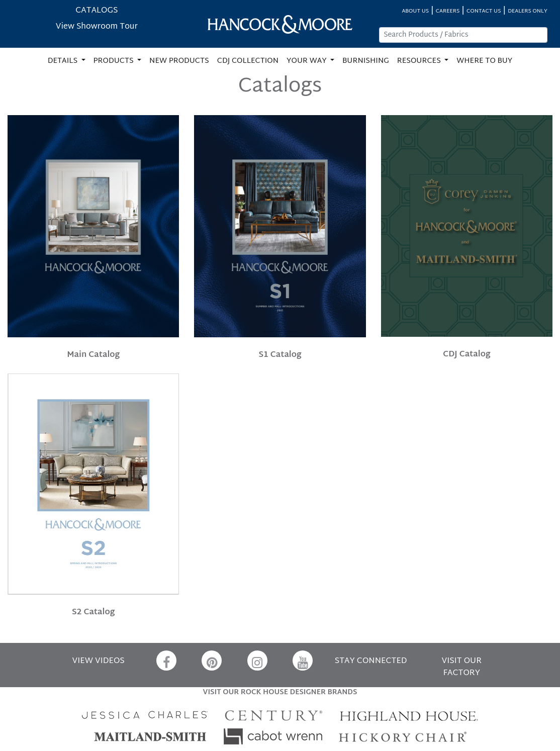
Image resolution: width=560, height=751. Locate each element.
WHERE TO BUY (484, 61)
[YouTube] (303, 661)
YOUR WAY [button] (307, 61)
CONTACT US (484, 11)
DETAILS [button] (64, 61)
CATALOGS (97, 11)
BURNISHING (366, 61)
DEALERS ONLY (528, 11)
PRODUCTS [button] (115, 61)
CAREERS (448, 11)
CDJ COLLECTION (248, 61)
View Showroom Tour (97, 27)
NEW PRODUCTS (179, 61)
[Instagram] (257, 661)
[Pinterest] (212, 661)
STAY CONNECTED (371, 661)
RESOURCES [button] (420, 61)
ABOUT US (415, 11)
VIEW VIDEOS (99, 661)
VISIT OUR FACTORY (462, 667)
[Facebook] (166, 661)
